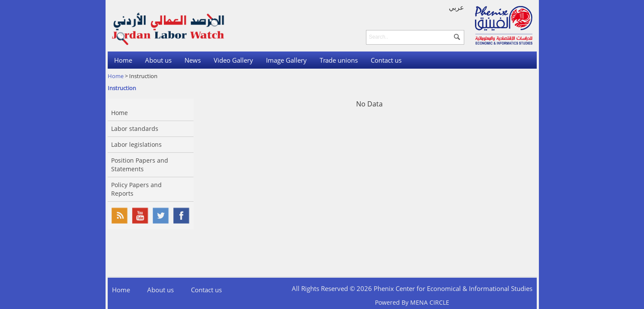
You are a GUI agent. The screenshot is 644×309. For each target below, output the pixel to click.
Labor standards (135, 129)
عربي (457, 7)
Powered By (412, 302)
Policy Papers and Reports (136, 189)
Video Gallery (233, 60)
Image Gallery (286, 60)
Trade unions (339, 60)
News (193, 60)
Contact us (386, 60)
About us (158, 60)
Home (123, 60)
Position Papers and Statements (140, 165)
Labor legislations (136, 144)
